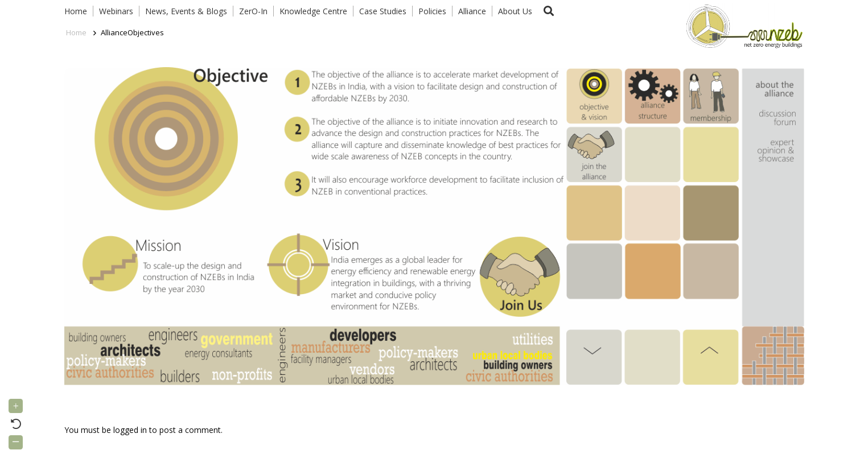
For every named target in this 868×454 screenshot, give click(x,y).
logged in (130, 430)
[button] (549, 11)
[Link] (742, 26)
